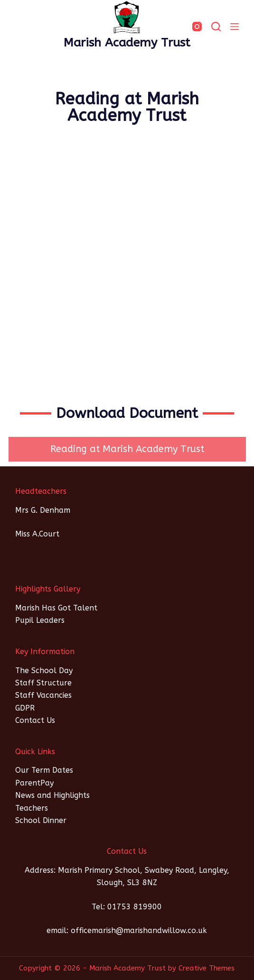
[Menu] (235, 27)
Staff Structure (43, 683)
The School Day (44, 670)
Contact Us (35, 720)
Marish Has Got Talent (56, 608)
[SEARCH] (216, 27)
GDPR (25, 708)
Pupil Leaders (40, 620)
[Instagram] (197, 27)
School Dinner (41, 820)
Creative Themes (207, 968)
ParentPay (34, 783)
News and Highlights (52, 795)
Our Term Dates (44, 770)
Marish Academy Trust (127, 43)
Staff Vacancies (43, 695)
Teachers (32, 808)
